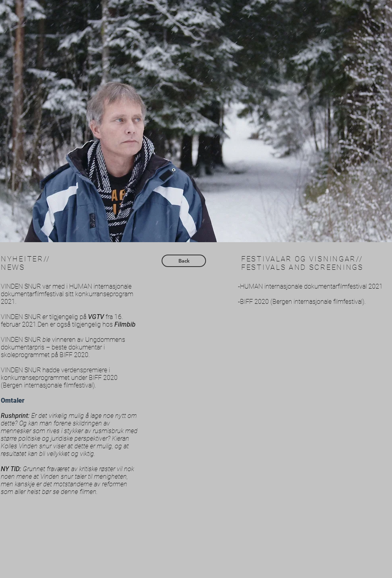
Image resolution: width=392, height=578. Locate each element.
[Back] (184, 261)
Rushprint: (16, 416)
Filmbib (125, 324)
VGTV (96, 317)
